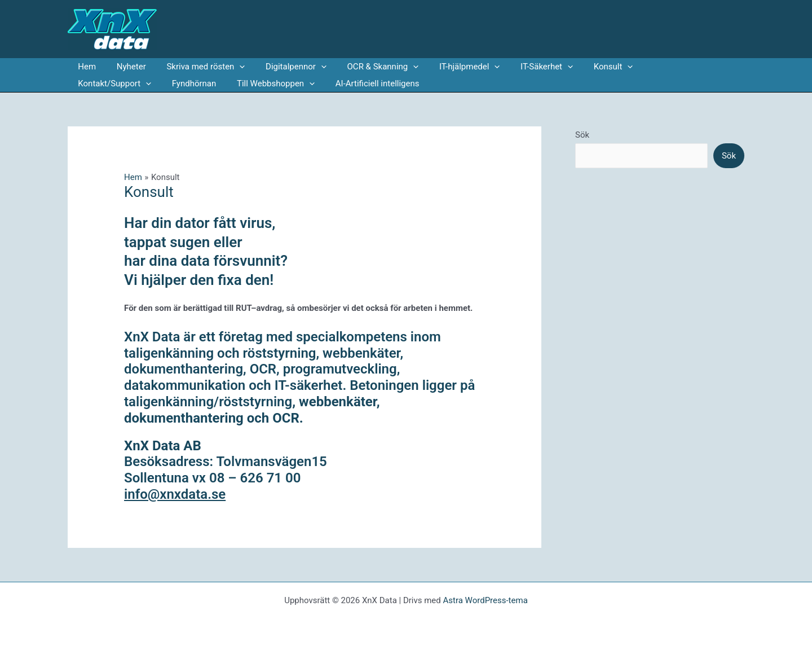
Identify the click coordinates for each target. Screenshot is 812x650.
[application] (230, 67)
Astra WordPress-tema (485, 600)
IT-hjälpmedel (449, 67)
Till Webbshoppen (176, 84)
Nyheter (126, 67)
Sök (582, 135)
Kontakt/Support (658, 67)
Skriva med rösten (197, 67)
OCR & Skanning (366, 67)
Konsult (585, 67)
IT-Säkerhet (522, 67)
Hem (85, 67)
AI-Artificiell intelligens (274, 84)
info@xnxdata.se (175, 494)
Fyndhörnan (98, 84)
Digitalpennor (283, 67)
